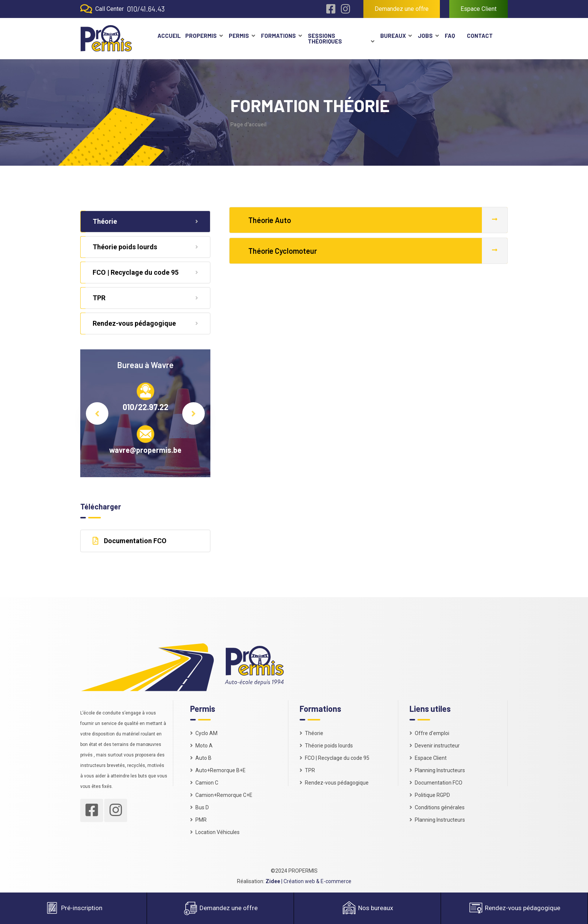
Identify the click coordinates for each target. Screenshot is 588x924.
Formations (278, 36)
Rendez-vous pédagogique (145, 323)
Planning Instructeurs (437, 770)
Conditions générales (437, 807)
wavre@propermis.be (145, 450)
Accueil (168, 36)
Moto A (201, 746)
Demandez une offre (402, 9)
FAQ (450, 36)
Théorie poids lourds (145, 247)
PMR (198, 820)
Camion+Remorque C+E (221, 795)
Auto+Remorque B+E (218, 770)
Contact (480, 36)
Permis (239, 36)
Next (193, 413)
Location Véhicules (215, 832)
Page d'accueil (248, 124)
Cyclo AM (204, 733)
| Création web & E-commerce (308, 881)
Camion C (204, 783)
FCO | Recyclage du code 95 (145, 272)
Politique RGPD (430, 795)
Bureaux (393, 36)
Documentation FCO (130, 541)
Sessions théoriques (325, 38)
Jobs (425, 36)
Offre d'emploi (429, 733)
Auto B (201, 758)
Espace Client (478, 9)
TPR (145, 298)
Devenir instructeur (435, 746)
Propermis (201, 36)
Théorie (145, 221)
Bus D (199, 807)
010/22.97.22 (145, 407)
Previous (97, 413)
